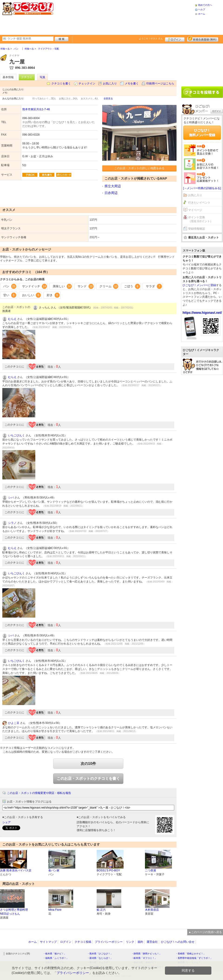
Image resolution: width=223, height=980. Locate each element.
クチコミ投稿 (83, 942)
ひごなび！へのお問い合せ (178, 942)
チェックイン (87, 84)
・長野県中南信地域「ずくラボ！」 (194, 958)
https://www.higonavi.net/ (202, 313)
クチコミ (27, 77)
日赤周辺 (111, 193)
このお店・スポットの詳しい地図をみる (139, 168)
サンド (86, 286)
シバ (11, 498)
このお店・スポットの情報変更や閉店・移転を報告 (39, 793)
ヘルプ (202, 9)
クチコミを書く (61, 84)
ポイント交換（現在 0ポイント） (200, 219)
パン (10, 286)
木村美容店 (152, 910)
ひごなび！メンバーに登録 (199, 285)
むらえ (12, 319)
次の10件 (88, 764)
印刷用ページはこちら (160, 84)
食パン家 (54, 870)
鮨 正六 (101, 910)
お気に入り (110, 84)
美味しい (62, 286)
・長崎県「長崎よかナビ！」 (190, 954)
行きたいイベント (199, 203)
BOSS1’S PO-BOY (108, 870)
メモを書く (132, 84)
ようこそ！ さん (151, 38)
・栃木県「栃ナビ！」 (55, 954)
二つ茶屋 (151, 870)
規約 (140, 942)
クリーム (109, 286)
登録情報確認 (197, 229)
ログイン (175, 39)
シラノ (12, 523)
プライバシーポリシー (109, 942)
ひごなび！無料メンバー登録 (202, 133)
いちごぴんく (16, 435)
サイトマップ (48, 942)
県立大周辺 (113, 186)
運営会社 (152, 942)
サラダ (154, 286)
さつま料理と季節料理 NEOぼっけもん (14, 912)
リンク (130, 942)
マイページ (195, 210)
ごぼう (132, 286)
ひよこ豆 (14, 723)
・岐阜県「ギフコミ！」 (144, 958)
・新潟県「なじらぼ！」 (100, 958)
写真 (43, 77)
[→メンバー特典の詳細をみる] (202, 188)
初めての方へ (205, 5)
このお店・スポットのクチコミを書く (88, 778)
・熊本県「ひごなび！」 (100, 954)
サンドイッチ (35, 286)
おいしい (32, 295)
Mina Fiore (55, 910)
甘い (10, 295)
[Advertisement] (89, 17)
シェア (7, 822)
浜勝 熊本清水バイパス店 (16, 870)
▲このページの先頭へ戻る (205, 932)
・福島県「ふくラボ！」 (56, 958)
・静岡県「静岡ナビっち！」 (146, 954)
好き (53, 295)
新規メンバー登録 (203, 39)
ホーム (202, 14)
